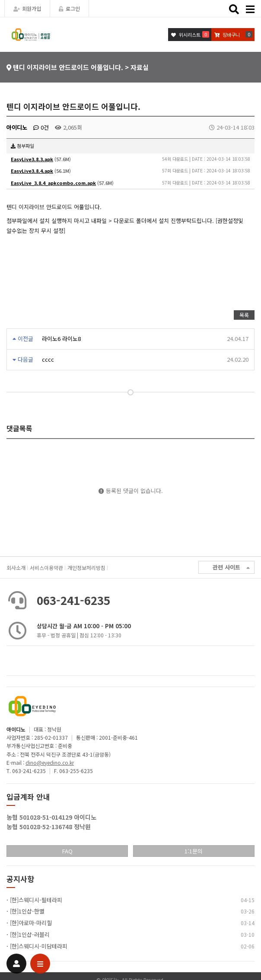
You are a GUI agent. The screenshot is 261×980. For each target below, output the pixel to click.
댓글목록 (19, 428)
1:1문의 (194, 851)
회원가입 (27, 8)
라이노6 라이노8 (61, 339)
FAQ (67, 851)
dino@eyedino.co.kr (50, 762)
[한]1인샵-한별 (27, 911)
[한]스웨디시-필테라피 (36, 900)
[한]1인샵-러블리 (30, 934)
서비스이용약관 (46, 568)
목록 (244, 315)
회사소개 (16, 568)
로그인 (69, 8)
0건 (41, 127)
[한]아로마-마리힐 (31, 923)
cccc (48, 359)
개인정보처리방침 (86, 568)
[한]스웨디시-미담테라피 (39, 946)
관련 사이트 (231, 568)
